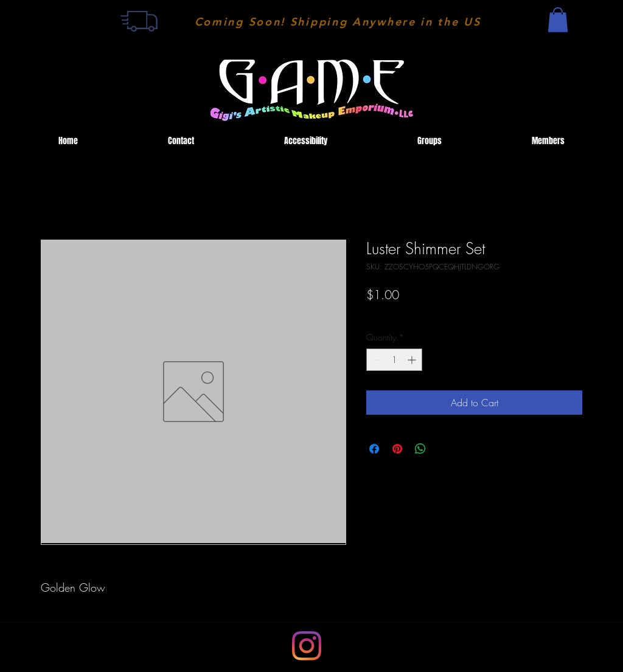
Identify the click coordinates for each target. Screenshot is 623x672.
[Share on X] (444, 449)
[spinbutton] (394, 360)
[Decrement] (376, 360)
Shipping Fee (389, 313)
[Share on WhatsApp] (420, 449)
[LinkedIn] (307, 646)
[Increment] (413, 360)
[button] (558, 20)
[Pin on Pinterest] (397, 449)
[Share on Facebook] (374, 449)
